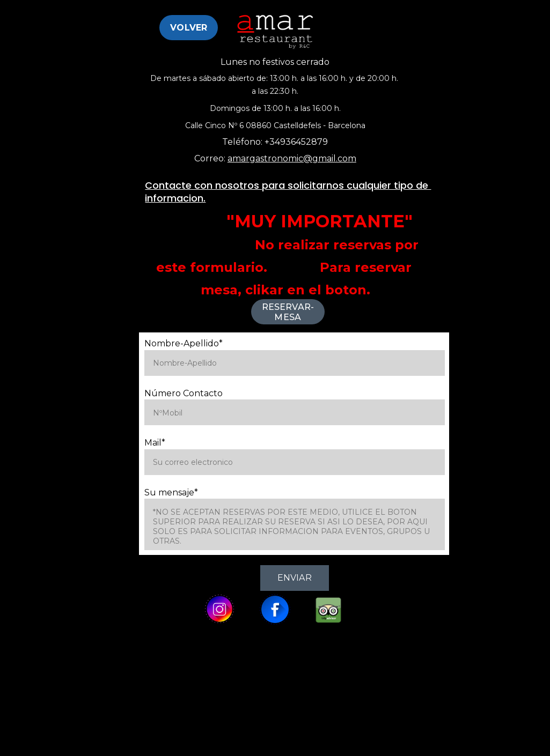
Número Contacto (184, 393)
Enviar (295, 578)
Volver (189, 28)
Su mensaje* (171, 492)
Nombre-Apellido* (184, 343)
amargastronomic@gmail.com (292, 158)
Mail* (155, 443)
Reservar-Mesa (288, 312)
